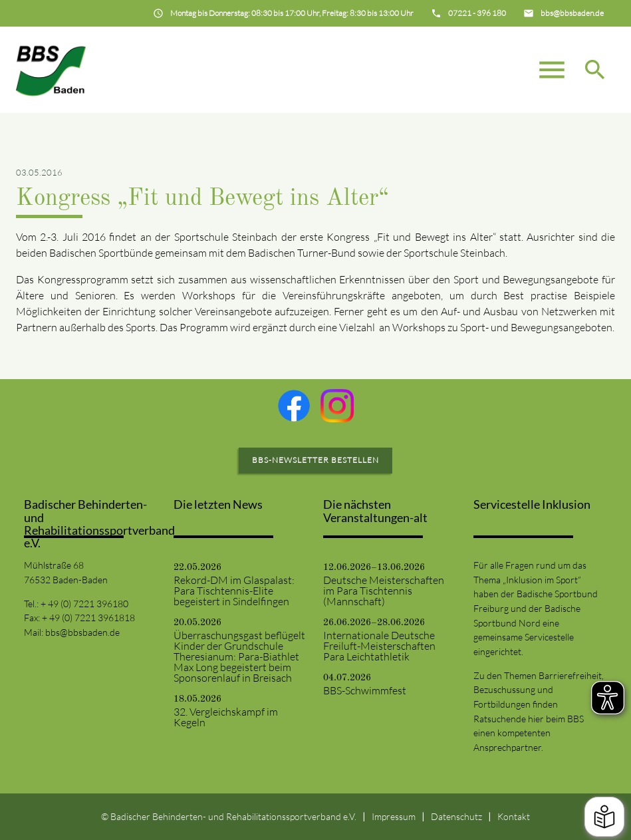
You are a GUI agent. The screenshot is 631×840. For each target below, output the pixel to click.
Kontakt (514, 816)
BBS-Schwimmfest (365, 690)
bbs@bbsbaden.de (82, 632)
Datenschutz (456, 816)
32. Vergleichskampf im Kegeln (226, 717)
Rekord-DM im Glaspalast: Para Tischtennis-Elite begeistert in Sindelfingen (234, 591)
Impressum (394, 816)
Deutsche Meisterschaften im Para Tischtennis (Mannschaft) (384, 591)
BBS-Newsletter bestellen (315, 460)
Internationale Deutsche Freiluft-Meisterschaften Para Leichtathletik (379, 646)
